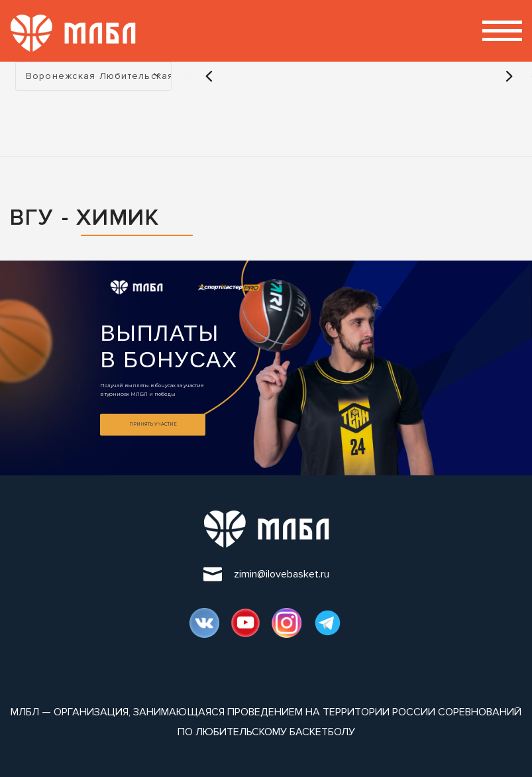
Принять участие (153, 424)
